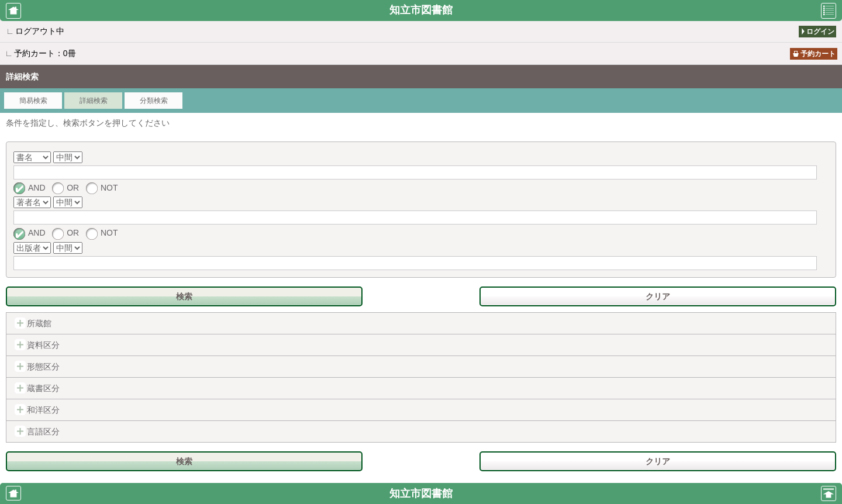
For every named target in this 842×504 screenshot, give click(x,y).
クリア (658, 296)
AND (30, 188)
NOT (102, 188)
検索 (184, 296)
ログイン (820, 32)
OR (65, 188)
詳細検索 (94, 101)
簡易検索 (33, 101)
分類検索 (154, 101)
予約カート (818, 54)
